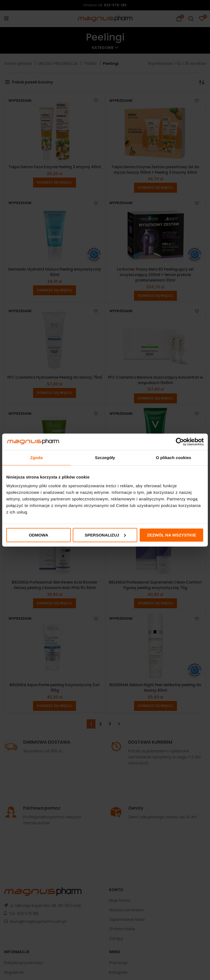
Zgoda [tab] (37, 458)
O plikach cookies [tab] (173, 458)
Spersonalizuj (105, 535)
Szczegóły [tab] (105, 458)
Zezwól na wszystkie (171, 535)
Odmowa (38, 535)
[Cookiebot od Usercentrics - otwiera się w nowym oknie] (180, 442)
